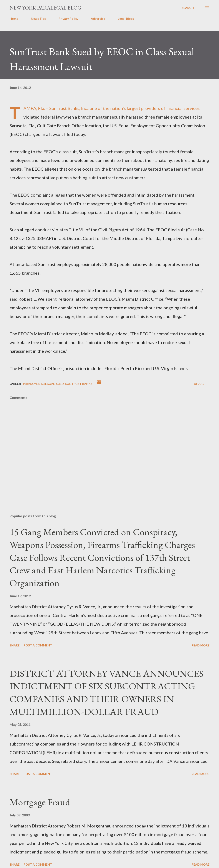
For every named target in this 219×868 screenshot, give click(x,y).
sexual (49, 384)
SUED (60, 384)
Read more (200, 645)
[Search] (188, 8)
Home (14, 19)
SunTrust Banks (79, 384)
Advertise (98, 19)
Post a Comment (38, 645)
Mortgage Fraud (40, 802)
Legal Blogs (126, 19)
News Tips (38, 19)
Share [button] (199, 384)
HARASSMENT (32, 384)
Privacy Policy (68, 19)
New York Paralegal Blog (45, 8)
